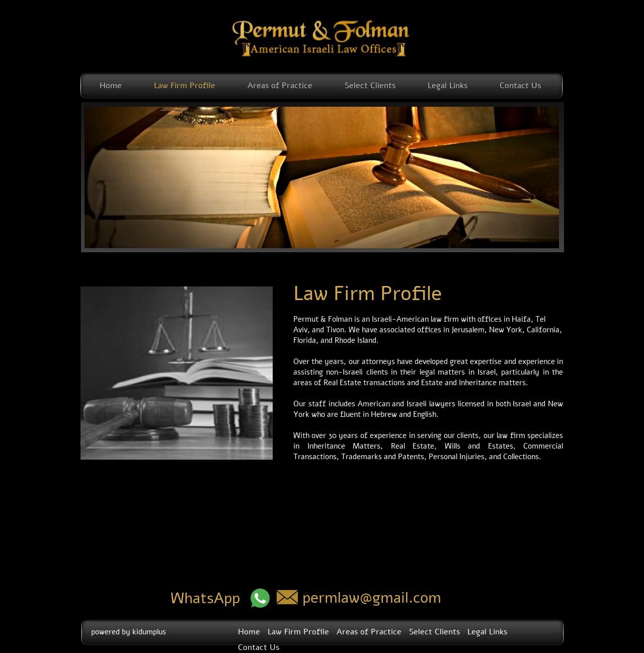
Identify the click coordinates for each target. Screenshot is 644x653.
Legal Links (448, 86)
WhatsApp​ (205, 598)
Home (111, 86)
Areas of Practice (280, 86)
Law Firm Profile (185, 86)
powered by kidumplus (129, 632)
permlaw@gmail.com (372, 598)
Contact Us (520, 86)
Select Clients (370, 86)
